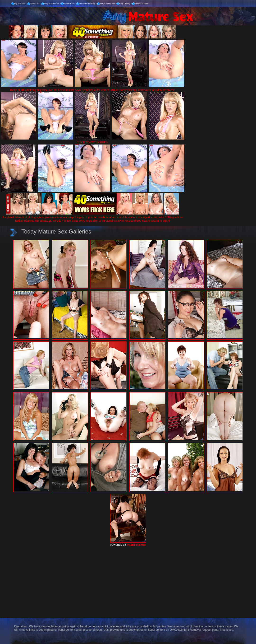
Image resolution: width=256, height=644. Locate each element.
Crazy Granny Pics (107, 4)
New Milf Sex (69, 4)
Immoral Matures (141, 4)
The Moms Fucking (87, 4)
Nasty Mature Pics (51, 4)
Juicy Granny (124, 4)
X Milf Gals (34, 4)
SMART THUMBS (136, 545)
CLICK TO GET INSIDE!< (92, 142)
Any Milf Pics (20, 4)
